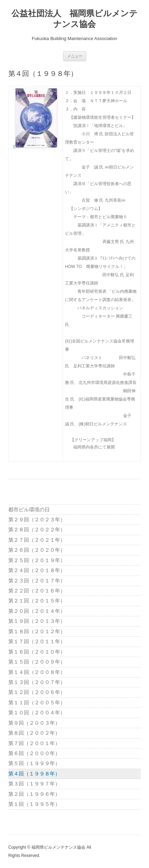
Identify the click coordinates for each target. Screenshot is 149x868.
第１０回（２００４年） (37, 712)
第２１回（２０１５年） (37, 601)
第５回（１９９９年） (34, 763)
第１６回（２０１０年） (37, 652)
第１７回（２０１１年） (37, 641)
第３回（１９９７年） (34, 784)
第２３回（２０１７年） (37, 581)
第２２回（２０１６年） (37, 591)
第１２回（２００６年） (37, 692)
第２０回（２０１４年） (37, 611)
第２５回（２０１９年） (37, 560)
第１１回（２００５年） (37, 702)
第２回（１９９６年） (34, 794)
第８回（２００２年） (34, 733)
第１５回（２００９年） (37, 662)
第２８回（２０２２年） (37, 529)
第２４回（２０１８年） (37, 570)
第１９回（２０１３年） (37, 621)
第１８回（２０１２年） (37, 631)
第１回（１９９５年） (34, 804)
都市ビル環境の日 (29, 509)
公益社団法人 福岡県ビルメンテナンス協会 (74, 19)
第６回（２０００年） (34, 753)
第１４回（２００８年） (37, 672)
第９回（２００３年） (34, 723)
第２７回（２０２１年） (37, 540)
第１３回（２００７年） (37, 682)
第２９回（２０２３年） (37, 519)
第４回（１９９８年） (34, 774)
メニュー (75, 56)
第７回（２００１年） (34, 743)
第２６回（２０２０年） (37, 550)
